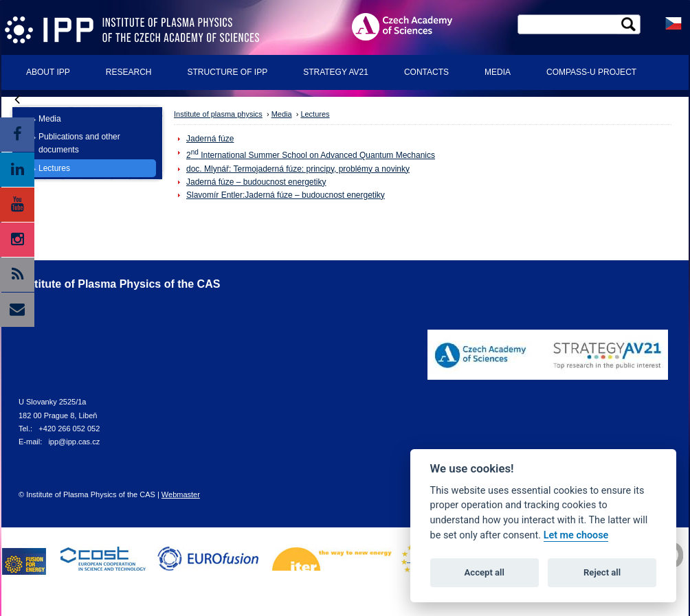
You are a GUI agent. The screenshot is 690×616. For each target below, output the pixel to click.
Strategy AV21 (336, 72)
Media (498, 72)
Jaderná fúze (210, 139)
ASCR (413, 26)
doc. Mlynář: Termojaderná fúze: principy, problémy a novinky (298, 169)
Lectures (54, 168)
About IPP (48, 72)
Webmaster (181, 494)
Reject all (602, 572)
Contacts (426, 72)
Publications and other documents (79, 143)
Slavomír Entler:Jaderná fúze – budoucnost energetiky (286, 195)
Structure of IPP (227, 72)
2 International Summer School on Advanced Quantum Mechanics (311, 155)
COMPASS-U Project (591, 72)
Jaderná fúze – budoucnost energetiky (256, 182)
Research (129, 72)
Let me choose (576, 535)
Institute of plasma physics (218, 114)
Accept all (485, 572)
